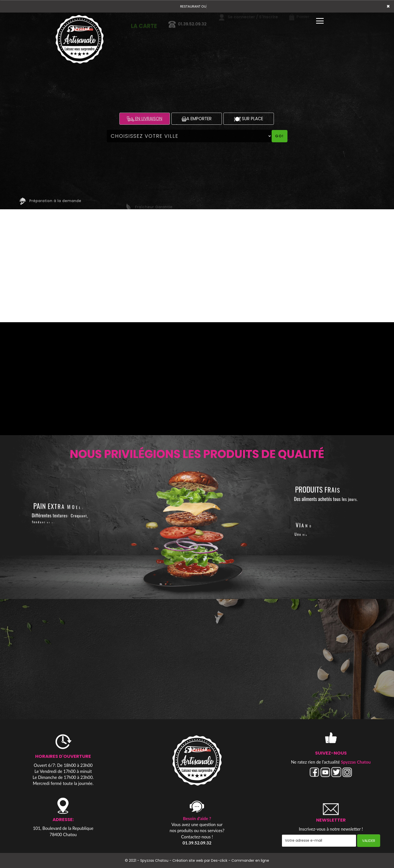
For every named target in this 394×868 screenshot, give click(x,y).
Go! (279, 136)
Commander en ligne (250, 860)
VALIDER (369, 841)
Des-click (219, 860)
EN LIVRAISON (145, 119)
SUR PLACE (249, 119)
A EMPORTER (197, 119)
